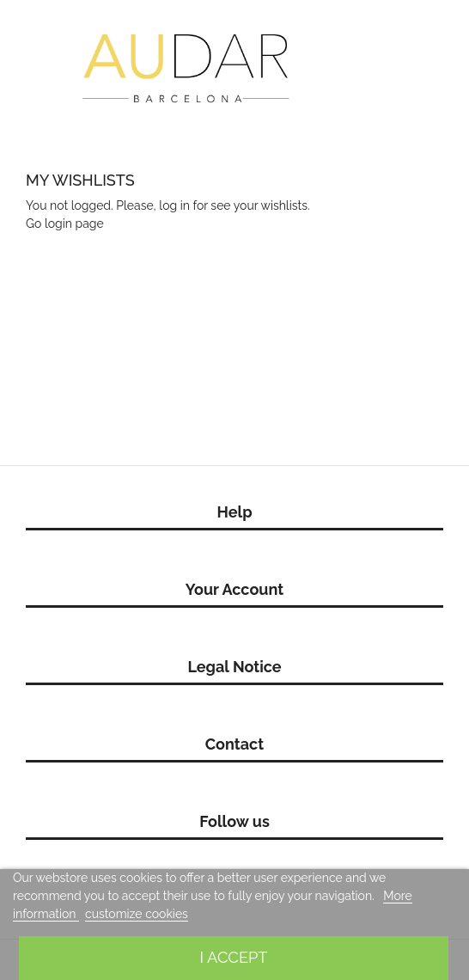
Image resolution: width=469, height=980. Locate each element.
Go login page (65, 224)
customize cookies (137, 914)
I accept (233, 957)
